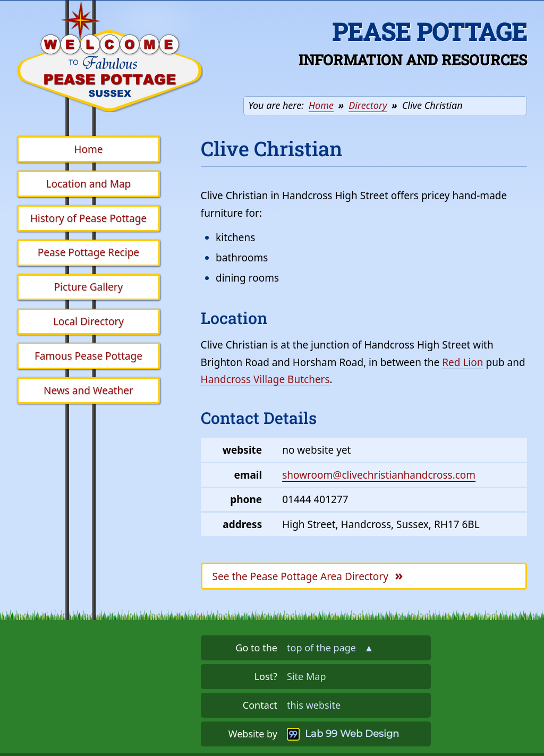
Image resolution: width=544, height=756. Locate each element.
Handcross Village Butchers (265, 379)
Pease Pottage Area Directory (308, 575)
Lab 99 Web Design (352, 734)
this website (314, 705)
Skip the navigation (220, 17)
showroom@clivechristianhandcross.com (379, 475)
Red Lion (462, 362)
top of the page (330, 648)
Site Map (306, 676)
